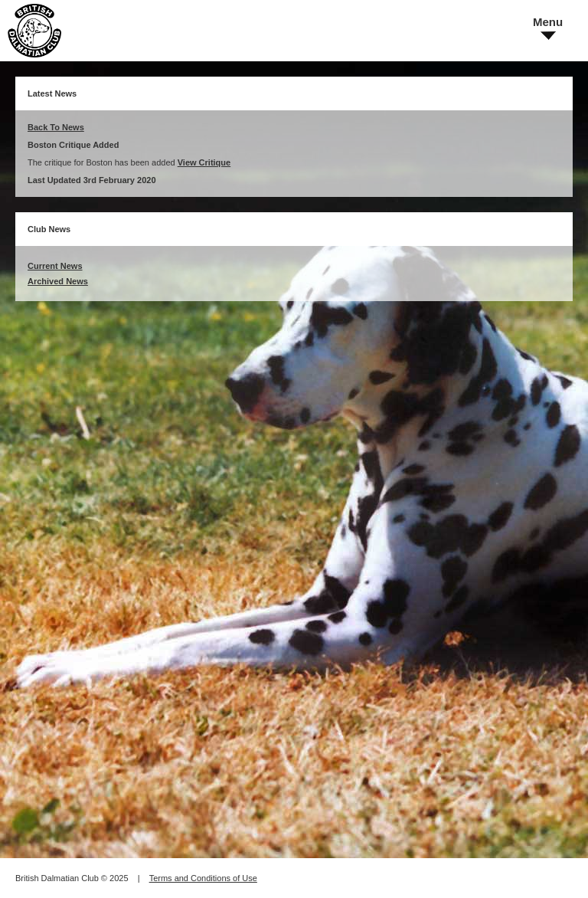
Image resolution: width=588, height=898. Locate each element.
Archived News (58, 281)
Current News (55, 266)
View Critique (204, 162)
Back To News (56, 127)
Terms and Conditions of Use (203, 878)
